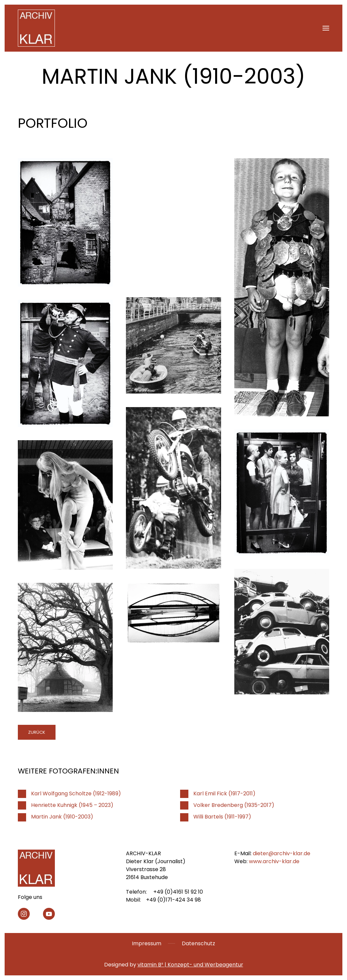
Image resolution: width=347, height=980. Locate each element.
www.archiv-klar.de (274, 861)
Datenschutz (198, 943)
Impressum (147, 943)
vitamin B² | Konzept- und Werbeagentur (190, 965)
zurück (37, 732)
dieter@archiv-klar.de (282, 853)
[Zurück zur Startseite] (36, 28)
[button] (326, 28)
